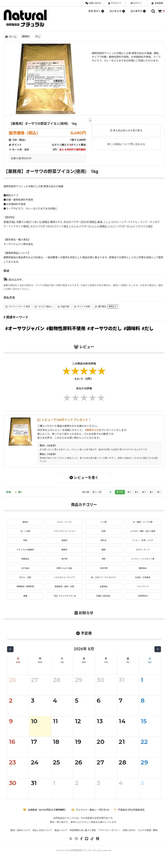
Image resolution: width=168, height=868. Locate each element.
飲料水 (104, 542)
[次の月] (158, 656)
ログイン (136, 3)
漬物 (104, 562)
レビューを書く (84, 478)
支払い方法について (42, 837)
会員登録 (157, 3)
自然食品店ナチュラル (81, 857)
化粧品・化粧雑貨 (143, 582)
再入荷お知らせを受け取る (126, 130)
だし (38, 36)
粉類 (104, 532)
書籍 (25, 602)
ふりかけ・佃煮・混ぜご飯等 (143, 532)
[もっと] (91, 121)
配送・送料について (20, 837)
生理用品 (104, 592)
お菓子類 (104, 572)
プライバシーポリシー (109, 837)
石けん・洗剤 (25, 582)
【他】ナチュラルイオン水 (64, 602)
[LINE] (87, 845)
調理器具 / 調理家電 (25, 592)
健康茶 (64, 552)
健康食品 (143, 572)
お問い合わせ (93, 3)
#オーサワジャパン (25, 329)
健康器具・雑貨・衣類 (64, 592)
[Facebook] (81, 845)
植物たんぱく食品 (64, 572)
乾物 (25, 542)
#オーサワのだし (105, 329)
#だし (148, 329)
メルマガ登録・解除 (148, 837)
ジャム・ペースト (64, 522)
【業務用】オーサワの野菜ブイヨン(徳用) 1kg (43, 124)
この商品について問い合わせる (126, 144)
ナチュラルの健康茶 (25, 552)
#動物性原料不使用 (66, 329)
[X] (71, 845)
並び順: (86, 492)
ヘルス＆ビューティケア (64, 582)
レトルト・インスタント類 (143, 562)
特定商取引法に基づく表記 (83, 837)
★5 (129, 492)
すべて (120, 492)
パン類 (104, 522)
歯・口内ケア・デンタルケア (104, 582)
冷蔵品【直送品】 (104, 602)
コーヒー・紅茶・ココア (143, 542)
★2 (151, 492)
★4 (136, 492)
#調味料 (132, 329)
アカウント (115, 3)
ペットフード (143, 592)
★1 (159, 492)
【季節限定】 (143, 602)
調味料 (26, 36)
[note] (98, 845)
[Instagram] (76, 845)
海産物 (64, 542)
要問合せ (113, 307)
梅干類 (64, 562)
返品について (61, 837)
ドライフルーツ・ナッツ (64, 532)
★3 (144, 492)
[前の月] (10, 656)
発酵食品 (25, 562)
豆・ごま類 (25, 532)
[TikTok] (92, 845)
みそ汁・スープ (143, 552)
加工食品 (25, 572)
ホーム (11, 36)
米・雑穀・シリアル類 (143, 522)
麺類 (104, 552)
